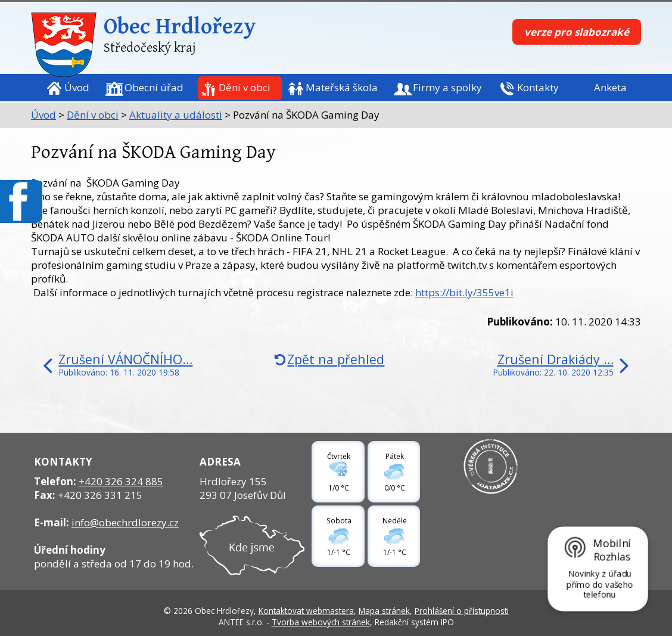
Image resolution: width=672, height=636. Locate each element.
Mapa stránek (384, 611)
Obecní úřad (154, 87)
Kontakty (538, 87)
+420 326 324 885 (121, 481)
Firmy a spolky (447, 87)
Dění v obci (245, 87)
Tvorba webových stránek (321, 622)
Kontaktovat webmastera (306, 611)
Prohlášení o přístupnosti (462, 611)
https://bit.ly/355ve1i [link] (464, 292)
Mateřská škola (342, 87)
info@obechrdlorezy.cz (125, 522)
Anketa (610, 87)
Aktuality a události (176, 115)
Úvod (77, 87)
